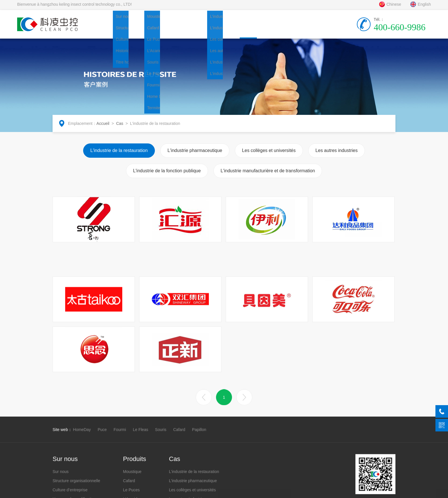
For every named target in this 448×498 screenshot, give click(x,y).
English (421, 8)
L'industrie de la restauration (119, 154)
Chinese (390, 8)
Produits (176, 28)
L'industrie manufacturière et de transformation (268, 174)
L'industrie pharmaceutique (195, 154)
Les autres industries (337, 154)
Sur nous (144, 28)
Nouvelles (207, 28)
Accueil (113, 28)
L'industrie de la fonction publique (167, 174)
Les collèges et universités (269, 154)
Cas (239, 34)
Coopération (270, 28)
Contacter (301, 28)
